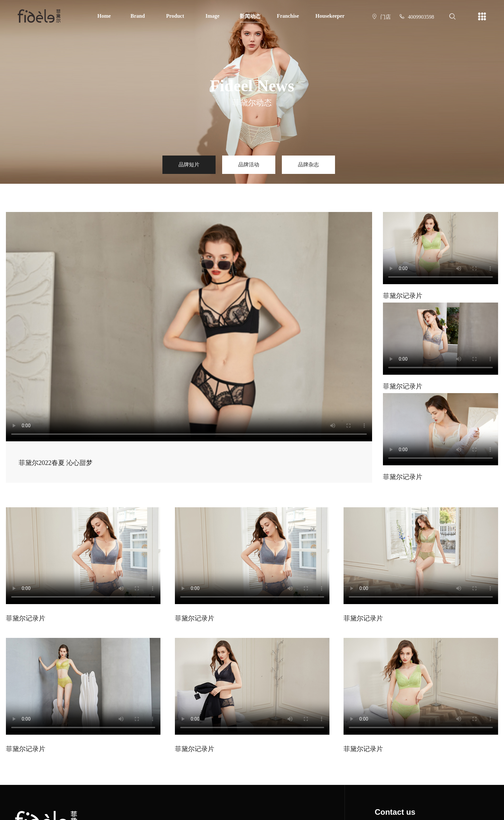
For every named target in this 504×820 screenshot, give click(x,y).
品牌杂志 (308, 165)
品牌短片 (189, 165)
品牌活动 (249, 165)
